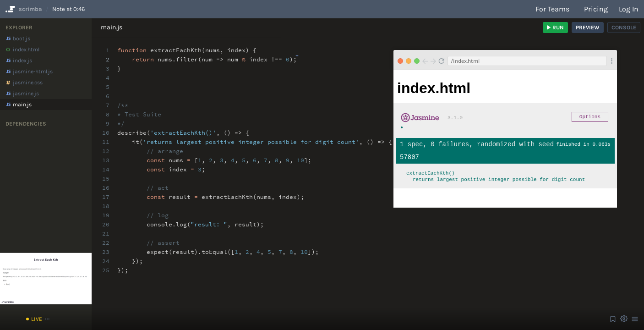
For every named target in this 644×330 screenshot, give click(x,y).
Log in (629, 9)
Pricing (596, 9)
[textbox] (297, 55)
